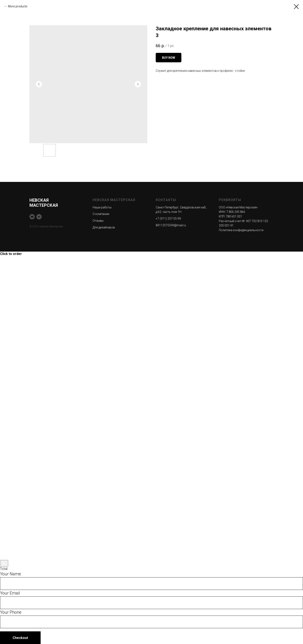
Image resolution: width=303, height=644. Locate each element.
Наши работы (102, 207)
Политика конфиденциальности (241, 230)
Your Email (10, 593)
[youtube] (32, 217)
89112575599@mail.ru (171, 225)
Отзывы (98, 221)
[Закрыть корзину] (4, 563)
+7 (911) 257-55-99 (168, 219)
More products (18, 6)
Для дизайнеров (104, 227)
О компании (101, 214)
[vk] (39, 217)
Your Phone (11, 612)
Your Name (11, 574)
